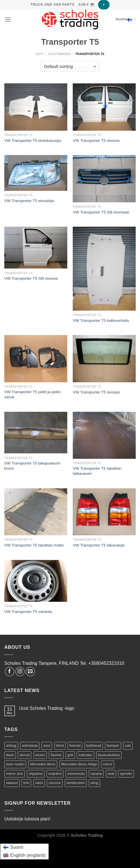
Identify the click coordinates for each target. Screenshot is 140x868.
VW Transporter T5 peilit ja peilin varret (32, 394)
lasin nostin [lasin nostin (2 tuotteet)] (15, 764)
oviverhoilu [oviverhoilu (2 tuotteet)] (76, 774)
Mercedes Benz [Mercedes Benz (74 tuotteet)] (43, 764)
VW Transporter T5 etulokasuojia (33, 141)
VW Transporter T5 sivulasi (96, 392)
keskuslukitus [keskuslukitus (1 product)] (109, 755)
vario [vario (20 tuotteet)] (39, 783)
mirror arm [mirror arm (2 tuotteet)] (15, 774)
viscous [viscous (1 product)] (55, 783)
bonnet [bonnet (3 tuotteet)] (75, 745)
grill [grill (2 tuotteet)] (70, 755)
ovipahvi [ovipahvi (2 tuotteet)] (55, 774)
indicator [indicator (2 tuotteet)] (85, 755)
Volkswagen (59, 54)
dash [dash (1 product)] (10, 755)
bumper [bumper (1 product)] (113, 745)
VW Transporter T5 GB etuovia (31, 278)
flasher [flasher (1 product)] (56, 755)
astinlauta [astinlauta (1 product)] (30, 745)
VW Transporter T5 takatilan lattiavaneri (97, 471)
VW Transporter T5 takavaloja (99, 545)
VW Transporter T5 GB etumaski (101, 212)
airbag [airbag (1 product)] (11, 745)
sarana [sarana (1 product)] (96, 774)
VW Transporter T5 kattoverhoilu (101, 321)
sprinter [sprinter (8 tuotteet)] (126, 774)
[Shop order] (70, 66)
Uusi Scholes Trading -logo (47, 708)
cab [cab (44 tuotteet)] (128, 745)
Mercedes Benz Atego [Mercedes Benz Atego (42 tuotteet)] (79, 764)
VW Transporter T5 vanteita (28, 612)
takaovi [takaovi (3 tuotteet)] (12, 783)
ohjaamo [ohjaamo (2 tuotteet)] (36, 774)
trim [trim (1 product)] (26, 783)
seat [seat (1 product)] (111, 774)
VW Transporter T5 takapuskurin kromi (32, 466)
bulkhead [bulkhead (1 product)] (94, 745)
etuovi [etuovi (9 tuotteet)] (40, 755)
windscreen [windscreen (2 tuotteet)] (76, 783)
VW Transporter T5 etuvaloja (29, 201)
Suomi (126, 19)
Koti (39, 54)
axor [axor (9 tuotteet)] (47, 745)
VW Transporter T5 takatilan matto (34, 545)
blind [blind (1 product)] (60, 745)
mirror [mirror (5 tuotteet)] (108, 764)
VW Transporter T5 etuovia (96, 141)
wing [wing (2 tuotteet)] (94, 783)
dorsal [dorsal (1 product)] (25, 755)
